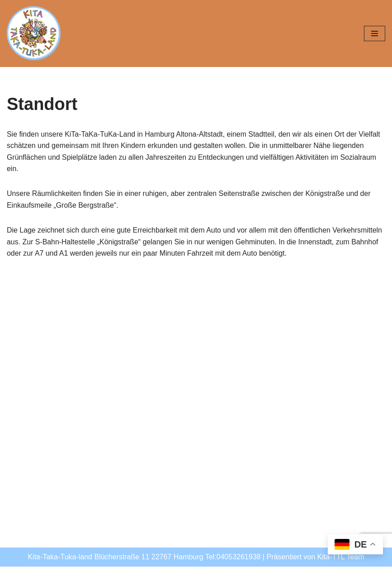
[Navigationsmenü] (375, 33)
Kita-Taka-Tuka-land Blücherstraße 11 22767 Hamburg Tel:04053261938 (144, 558)
